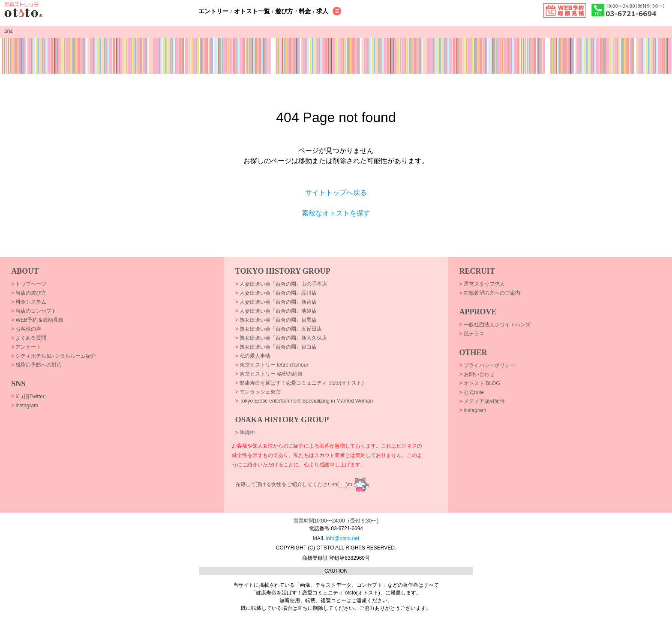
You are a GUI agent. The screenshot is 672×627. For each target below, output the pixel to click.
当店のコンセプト (34, 311)
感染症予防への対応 (36, 365)
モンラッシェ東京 (258, 392)
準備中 (245, 433)
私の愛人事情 (253, 356)
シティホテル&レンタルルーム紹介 (54, 356)
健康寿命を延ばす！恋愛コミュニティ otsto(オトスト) (300, 383)
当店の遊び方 (29, 293)
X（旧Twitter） (30, 397)
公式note (471, 392)
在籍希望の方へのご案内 (489, 293)
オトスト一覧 (252, 11)
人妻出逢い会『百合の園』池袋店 (276, 311)
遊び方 (284, 11)
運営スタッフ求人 (482, 284)
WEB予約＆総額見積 (37, 320)
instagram (25, 406)
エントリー (213, 11)
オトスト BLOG (479, 383)
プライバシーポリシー (487, 365)
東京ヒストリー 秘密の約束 (269, 374)
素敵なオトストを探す (336, 213)
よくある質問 (29, 338)
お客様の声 (26, 329)
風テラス (471, 334)
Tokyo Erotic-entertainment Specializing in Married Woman (304, 401)
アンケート (26, 347)
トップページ (29, 284)
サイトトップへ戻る (336, 193)
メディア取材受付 (482, 401)
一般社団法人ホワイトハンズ (495, 325)
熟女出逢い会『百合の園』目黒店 (276, 320)
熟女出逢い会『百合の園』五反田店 (279, 329)
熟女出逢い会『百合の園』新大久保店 (281, 338)
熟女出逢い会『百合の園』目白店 (276, 347)
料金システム (29, 302)
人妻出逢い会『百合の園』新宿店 (276, 302)
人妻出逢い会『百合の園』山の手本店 (281, 284)
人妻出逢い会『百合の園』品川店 (276, 293)
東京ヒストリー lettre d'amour (272, 365)
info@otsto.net (343, 538)
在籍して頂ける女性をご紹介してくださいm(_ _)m (294, 484)
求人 (322, 11)
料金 (305, 11)
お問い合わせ (477, 374)
